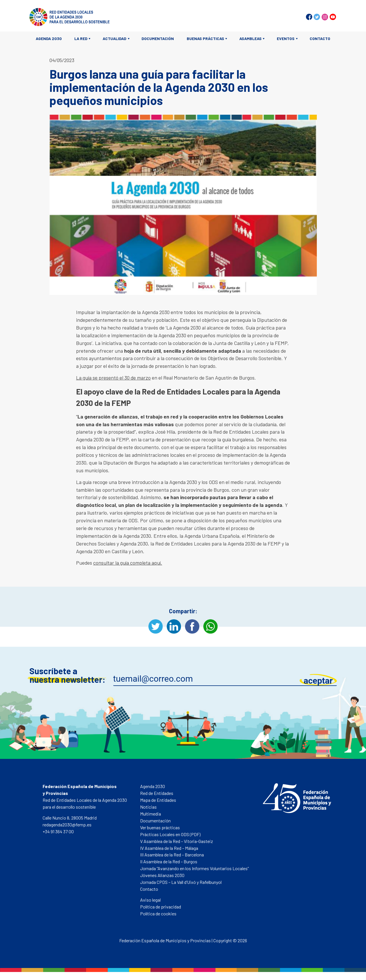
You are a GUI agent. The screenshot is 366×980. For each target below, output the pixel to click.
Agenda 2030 (49, 38)
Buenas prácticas (205, 38)
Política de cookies (158, 913)
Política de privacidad (161, 907)
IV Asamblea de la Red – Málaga (169, 848)
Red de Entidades (157, 793)
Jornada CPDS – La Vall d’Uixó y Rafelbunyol (181, 882)
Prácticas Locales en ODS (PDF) (170, 834)
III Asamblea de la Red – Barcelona (172, 855)
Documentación (158, 38)
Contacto (320, 38)
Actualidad (115, 38)
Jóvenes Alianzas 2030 (162, 875)
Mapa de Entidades (158, 800)
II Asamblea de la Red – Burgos (169, 861)
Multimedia (151, 814)
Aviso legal (150, 900)
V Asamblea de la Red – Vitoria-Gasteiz (177, 841)
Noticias (148, 807)
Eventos (286, 38)
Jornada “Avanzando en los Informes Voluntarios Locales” (194, 868)
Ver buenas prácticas (160, 827)
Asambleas (250, 38)
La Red (81, 38)
